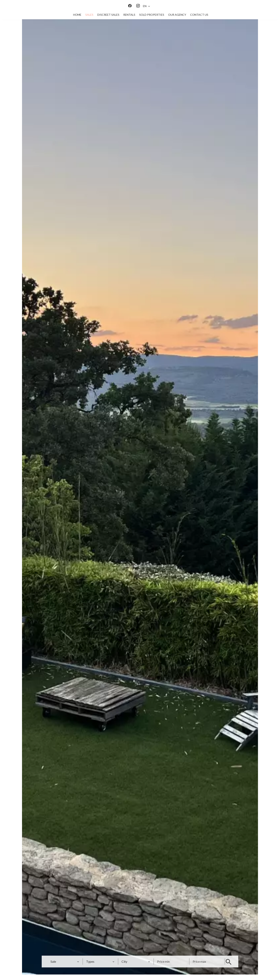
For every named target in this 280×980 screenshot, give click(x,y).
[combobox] (64, 962)
